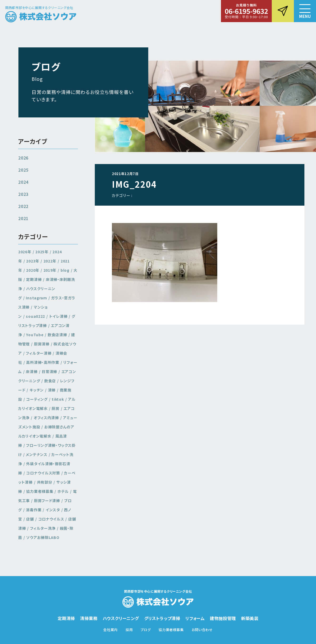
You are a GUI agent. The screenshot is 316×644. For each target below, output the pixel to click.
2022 (23, 206)
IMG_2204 (134, 184)
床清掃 (32, 371)
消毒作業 (34, 510)
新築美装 (250, 618)
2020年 (33, 270)
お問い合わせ (202, 630)
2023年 (33, 261)
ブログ (146, 630)
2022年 (50, 261)
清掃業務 (89, 618)
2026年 (25, 252)
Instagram (36, 298)
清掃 (52, 390)
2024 (23, 182)
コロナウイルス (51, 519)
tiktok (58, 399)
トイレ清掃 (58, 316)
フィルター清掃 (39, 353)
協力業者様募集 (40, 491)
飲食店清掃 (57, 335)
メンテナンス (36, 454)
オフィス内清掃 (46, 418)
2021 (23, 218)
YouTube (35, 335)
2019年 (50, 270)
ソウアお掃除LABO (43, 537)
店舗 (30, 519)
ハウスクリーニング (121, 618)
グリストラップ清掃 (47, 321)
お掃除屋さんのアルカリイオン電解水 (46, 431)
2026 (23, 158)
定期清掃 (34, 279)
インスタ (53, 510)
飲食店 (50, 381)
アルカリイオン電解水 (47, 404)
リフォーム (195, 618)
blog (65, 270)
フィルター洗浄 (43, 528)
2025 (23, 170)
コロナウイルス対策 (43, 473)
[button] (305, 11)
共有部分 (45, 482)
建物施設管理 (223, 618)
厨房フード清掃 (47, 501)
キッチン (37, 390)
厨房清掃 (42, 344)
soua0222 (35, 316)
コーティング (37, 399)
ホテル (63, 491)
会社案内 (110, 630)
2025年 (42, 252)
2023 (23, 194)
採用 (129, 630)
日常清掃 (49, 371)
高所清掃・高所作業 (43, 362)
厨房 (55, 408)
